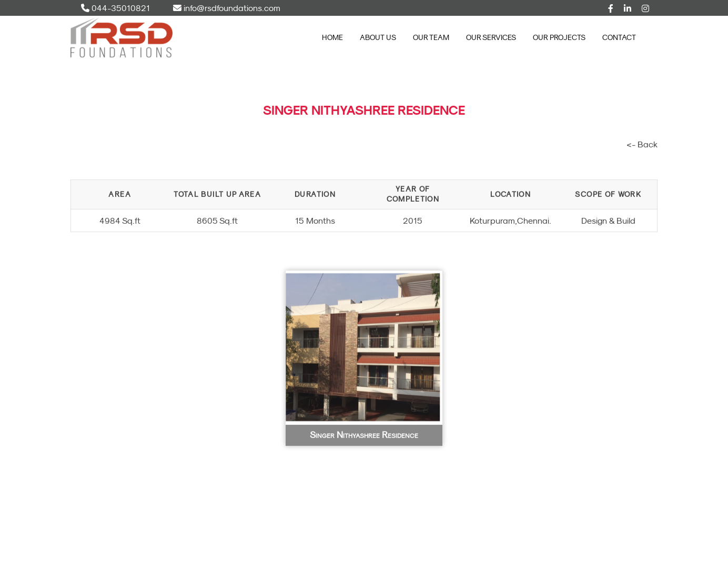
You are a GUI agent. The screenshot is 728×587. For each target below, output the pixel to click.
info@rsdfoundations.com (227, 8)
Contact (619, 37)
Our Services (491, 37)
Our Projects (559, 37)
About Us (378, 37)
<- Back (642, 148)
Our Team (431, 37)
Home (332, 37)
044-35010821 (115, 8)
